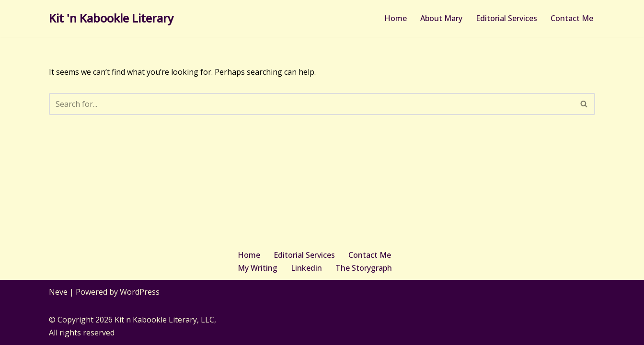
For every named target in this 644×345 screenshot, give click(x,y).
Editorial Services (506, 18)
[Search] (311, 104)
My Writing (258, 268)
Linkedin (306, 268)
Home (396, 18)
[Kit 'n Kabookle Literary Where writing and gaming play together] (111, 18)
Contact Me (572, 18)
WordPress (140, 292)
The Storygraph (364, 268)
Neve (58, 292)
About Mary (441, 18)
